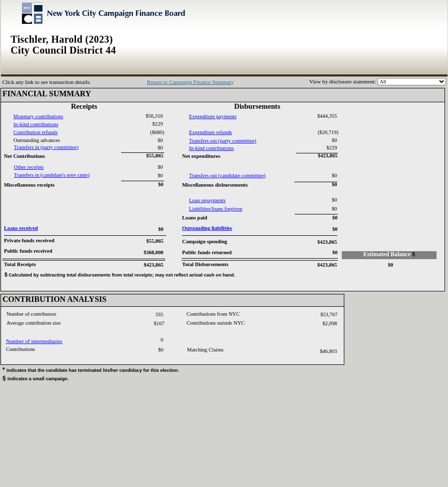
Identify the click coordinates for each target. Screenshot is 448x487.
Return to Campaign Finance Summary (190, 82)
